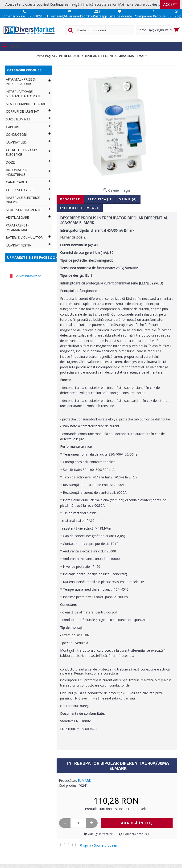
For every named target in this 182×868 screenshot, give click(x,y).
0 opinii (86, 845)
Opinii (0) (128, 199)
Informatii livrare (80, 208)
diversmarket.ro (29, 276)
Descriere (70, 199)
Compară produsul (136, 834)
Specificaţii (99, 199)
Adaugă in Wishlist (100, 834)
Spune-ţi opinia (105, 845)
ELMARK (84, 780)
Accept (170, 4)
